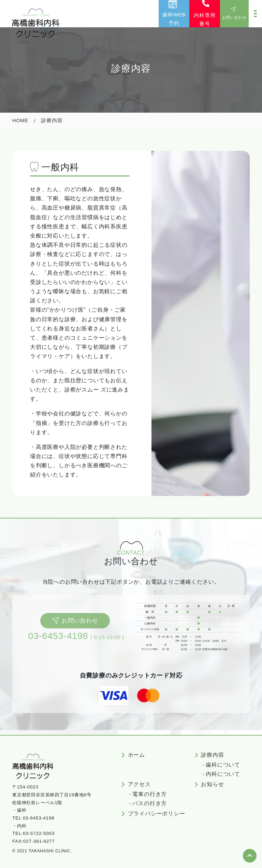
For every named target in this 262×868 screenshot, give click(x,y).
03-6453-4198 (58, 636)
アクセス (139, 784)
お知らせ (212, 784)
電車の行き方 (150, 794)
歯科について (223, 765)
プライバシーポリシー (157, 814)
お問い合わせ (75, 621)
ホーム (136, 755)
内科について (223, 774)
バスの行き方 (150, 803)
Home (20, 120)
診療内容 (212, 755)
